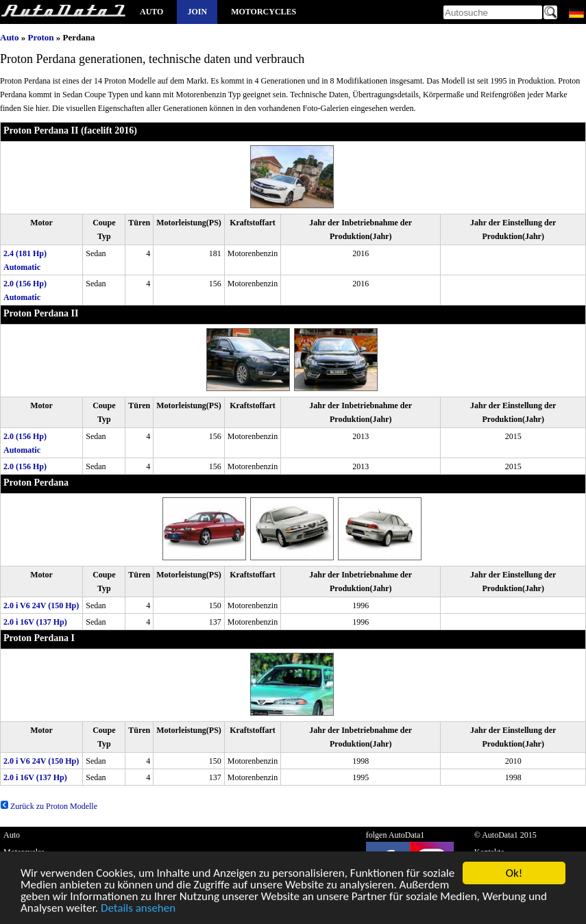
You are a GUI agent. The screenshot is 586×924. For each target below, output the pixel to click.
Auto (151, 12)
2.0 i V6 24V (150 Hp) (41, 605)
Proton (40, 37)
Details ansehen (138, 911)
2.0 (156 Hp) (25, 466)
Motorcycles (264, 12)
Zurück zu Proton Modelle (49, 806)
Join (197, 12)
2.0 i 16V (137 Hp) (35, 622)
